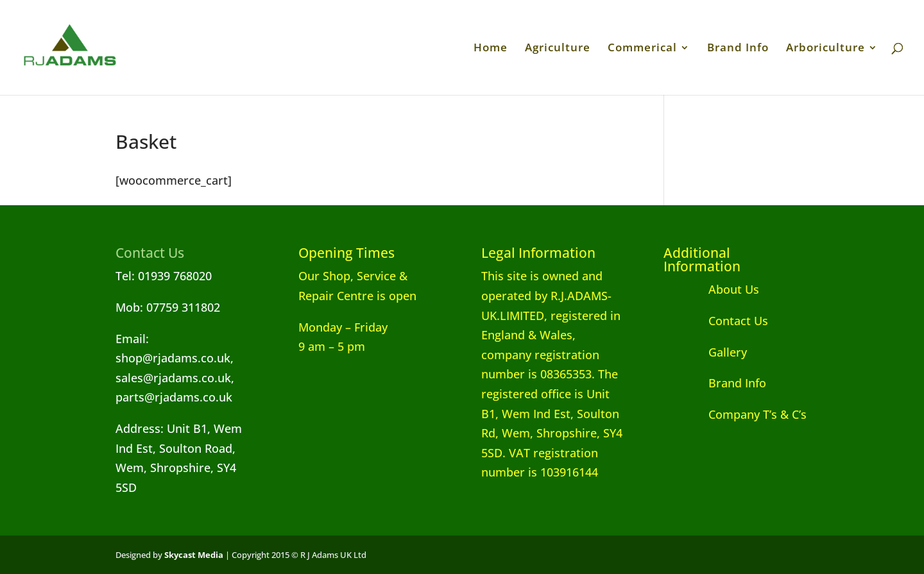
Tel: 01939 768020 (164, 276)
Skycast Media (194, 555)
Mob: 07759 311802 (168, 307)
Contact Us (716, 321)
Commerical (642, 49)
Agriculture (558, 49)
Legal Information (538, 253)
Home (491, 49)
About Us (711, 289)
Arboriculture (826, 49)
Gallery (705, 352)
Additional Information (702, 259)
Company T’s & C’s (735, 414)
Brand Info (738, 49)
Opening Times (346, 253)
